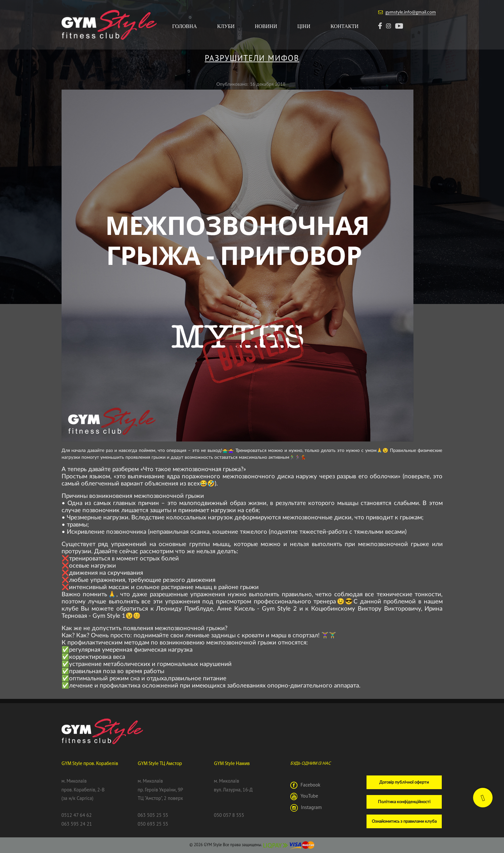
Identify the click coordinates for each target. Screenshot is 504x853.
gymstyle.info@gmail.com (411, 12)
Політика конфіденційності (404, 802)
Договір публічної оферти (404, 782)
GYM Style (213, 845)
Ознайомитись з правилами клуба (404, 821)
